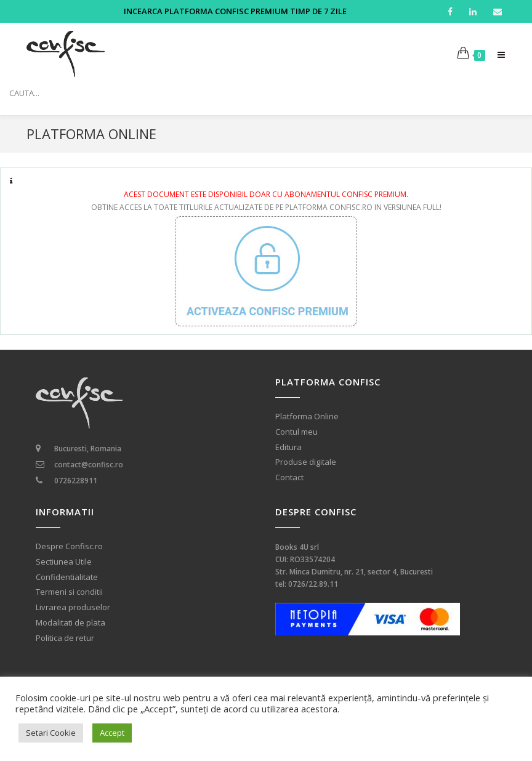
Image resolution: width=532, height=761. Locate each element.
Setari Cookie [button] (51, 733)
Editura (288, 447)
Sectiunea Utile (64, 562)
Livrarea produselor (73, 607)
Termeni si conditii (69, 592)
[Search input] (269, 93)
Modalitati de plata (71, 623)
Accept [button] (112, 733)
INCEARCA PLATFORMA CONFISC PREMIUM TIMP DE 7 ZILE (235, 11)
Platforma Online (307, 417)
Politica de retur (65, 638)
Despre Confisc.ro (69, 546)
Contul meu (296, 432)
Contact (289, 477)
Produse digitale (306, 462)
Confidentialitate (67, 577)
